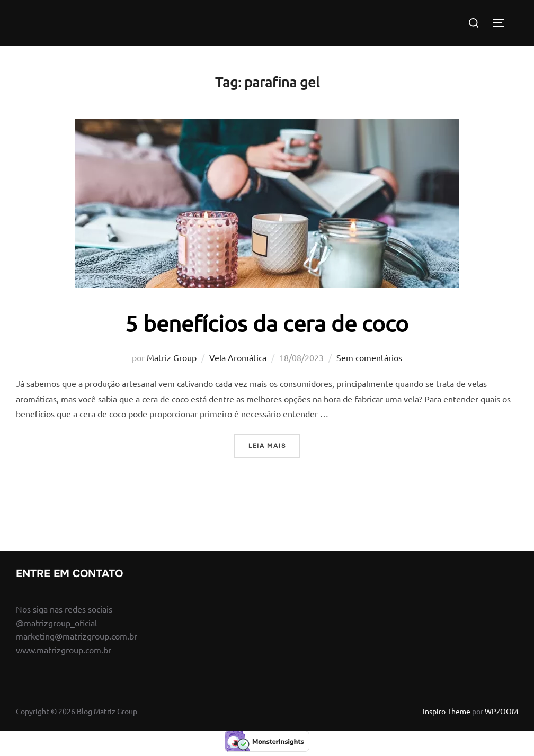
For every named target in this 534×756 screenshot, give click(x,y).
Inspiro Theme (447, 711)
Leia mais (274, 445)
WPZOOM (501, 711)
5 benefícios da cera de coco (267, 323)
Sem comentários (369, 357)
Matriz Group (172, 357)
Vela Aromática (238, 357)
